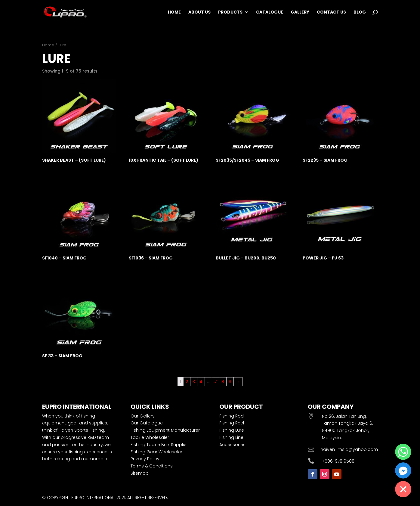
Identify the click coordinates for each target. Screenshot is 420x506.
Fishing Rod (232, 416)
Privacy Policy (145, 459)
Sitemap (140, 473)
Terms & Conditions (152, 466)
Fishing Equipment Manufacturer (165, 430)
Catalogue (270, 12)
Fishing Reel (232, 423)
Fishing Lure (232, 430)
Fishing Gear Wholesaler (156, 452)
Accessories (232, 445)
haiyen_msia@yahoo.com (349, 449)
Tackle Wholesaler (150, 437)
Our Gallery (143, 416)
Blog (360, 12)
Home (174, 12)
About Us (199, 12)
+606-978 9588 (338, 461)
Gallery (300, 12)
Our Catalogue (147, 423)
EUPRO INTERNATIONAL (93, 498)
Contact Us (331, 12)
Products (230, 12)
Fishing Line (231, 437)
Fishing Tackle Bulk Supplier (159, 445)
